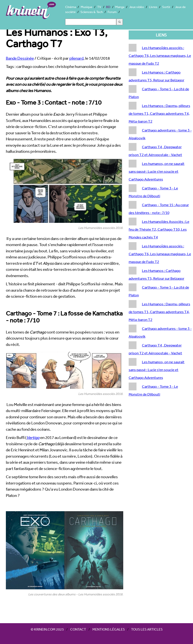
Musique (87, 7)
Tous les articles (147, 629)
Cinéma (71, 7)
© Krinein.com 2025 (47, 629)
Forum (112, 12)
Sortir (166, 7)
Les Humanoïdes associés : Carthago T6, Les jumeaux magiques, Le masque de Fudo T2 (160, 55)
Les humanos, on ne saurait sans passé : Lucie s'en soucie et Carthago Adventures (157, 171)
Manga (120, 7)
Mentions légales (109, 629)
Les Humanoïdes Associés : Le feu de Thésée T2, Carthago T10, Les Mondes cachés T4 (159, 229)
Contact (78, 629)
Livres (153, 7)
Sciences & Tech (92, 12)
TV (99, 7)
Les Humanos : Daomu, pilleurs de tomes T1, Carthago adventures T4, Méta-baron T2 (159, 113)
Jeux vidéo (137, 7)
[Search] (91, 22)
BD (108, 7)
